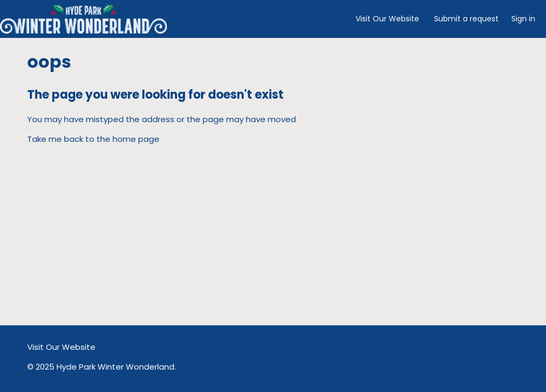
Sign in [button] (523, 19)
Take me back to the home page (93, 139)
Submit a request (466, 19)
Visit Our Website (387, 19)
